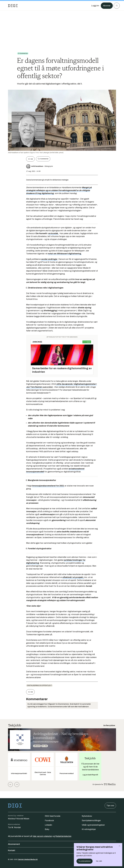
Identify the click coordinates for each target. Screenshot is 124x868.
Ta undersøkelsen (85, 861)
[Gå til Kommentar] (23, 53)
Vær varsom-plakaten (42, 836)
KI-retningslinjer (89, 829)
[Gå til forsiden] (13, 6)
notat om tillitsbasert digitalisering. (65, 254)
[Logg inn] (95, 6)
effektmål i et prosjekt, (73, 577)
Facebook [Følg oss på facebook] (49, 821)
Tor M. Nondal (14, 827)
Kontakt (62, 850)
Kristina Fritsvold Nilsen (19, 819)
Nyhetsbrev (87, 816)
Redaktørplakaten (63, 836)
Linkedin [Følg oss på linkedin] (48, 825)
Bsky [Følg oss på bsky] (47, 829)
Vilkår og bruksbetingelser (93, 825)
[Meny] (117, 6)
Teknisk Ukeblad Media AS (28, 859)
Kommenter (43, 159)
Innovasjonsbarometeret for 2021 (48, 486)
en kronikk (53, 233)
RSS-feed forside (53, 816)
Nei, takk (99, 861)
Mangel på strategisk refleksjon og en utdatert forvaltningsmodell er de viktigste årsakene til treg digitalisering (59, 190)
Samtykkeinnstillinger (91, 821)
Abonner (107, 6)
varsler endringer (49, 259)
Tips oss (110, 806)
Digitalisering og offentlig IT (39, 685)
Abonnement (62, 844)
